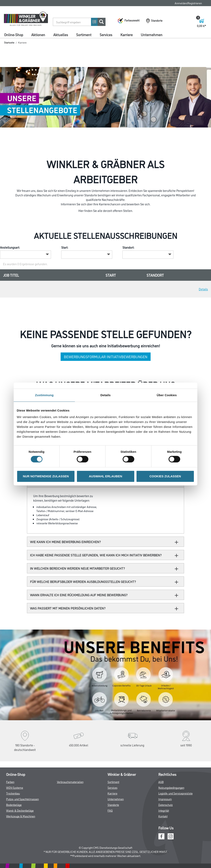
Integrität (164, 810)
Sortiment (84, 35)
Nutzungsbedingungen (171, 787)
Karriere (127, 35)
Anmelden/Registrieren (188, 3)
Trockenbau (13, 793)
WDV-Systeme (15, 787)
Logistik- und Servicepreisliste (175, 793)
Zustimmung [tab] (44, 395)
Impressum (165, 799)
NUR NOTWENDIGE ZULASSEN (46, 476)
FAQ (110, 810)
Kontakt (163, 816)
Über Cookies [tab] (167, 395)
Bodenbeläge (14, 805)
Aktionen (38, 35)
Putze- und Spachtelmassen (22, 799)
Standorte (113, 805)
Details (203, 289)
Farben (10, 782)
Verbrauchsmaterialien (70, 782)
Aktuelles (61, 35)
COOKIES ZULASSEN (165, 476)
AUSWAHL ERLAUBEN (105, 476)
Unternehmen (152, 35)
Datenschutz (166, 805)
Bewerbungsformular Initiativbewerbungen (106, 357)
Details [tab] (105, 395)
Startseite (9, 42)
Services (106, 35)
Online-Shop (14, 35)
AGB (161, 782)
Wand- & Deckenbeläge (20, 810)
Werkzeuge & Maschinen (21, 816)
